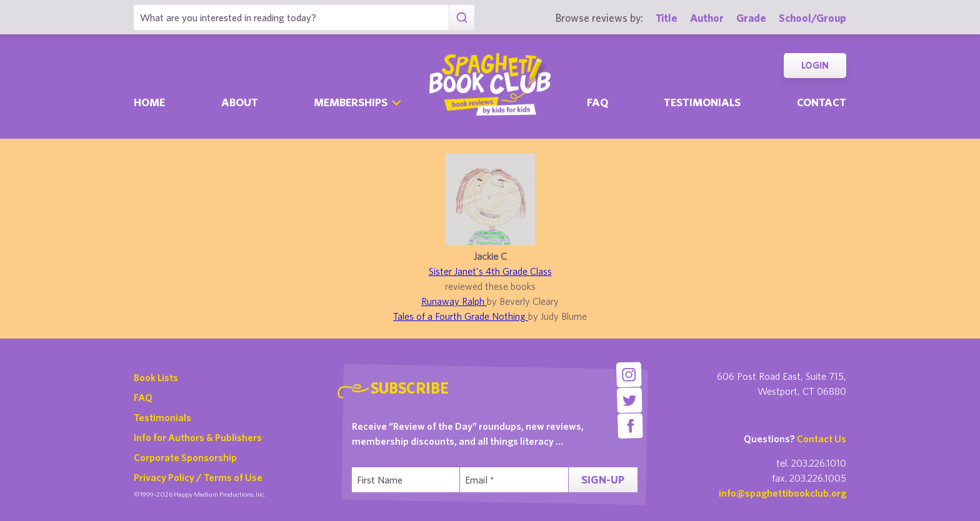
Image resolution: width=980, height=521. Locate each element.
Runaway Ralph (454, 301)
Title (667, 18)
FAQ (143, 397)
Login (815, 65)
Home (149, 102)
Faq (597, 102)
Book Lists (156, 377)
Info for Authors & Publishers (198, 437)
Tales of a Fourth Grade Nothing (461, 316)
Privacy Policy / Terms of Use (198, 477)
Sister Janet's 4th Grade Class (490, 271)
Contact (822, 102)
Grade (751, 18)
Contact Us (822, 439)
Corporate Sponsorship (185, 457)
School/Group (812, 18)
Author (707, 18)
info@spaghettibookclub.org (782, 493)
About (240, 102)
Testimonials (702, 102)
